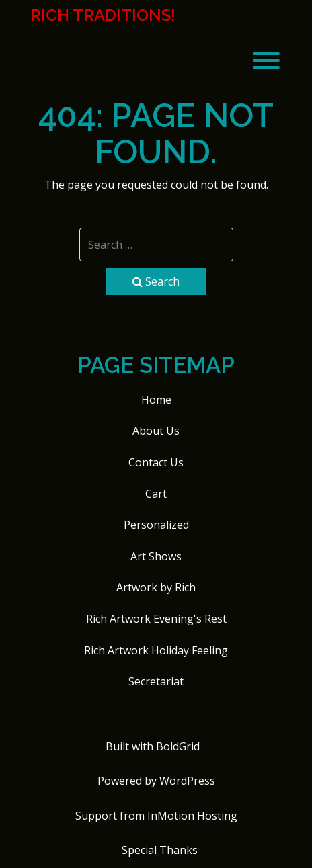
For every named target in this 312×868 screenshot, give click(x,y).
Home (156, 400)
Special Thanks (160, 850)
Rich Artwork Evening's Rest (156, 619)
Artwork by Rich (156, 587)
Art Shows (156, 556)
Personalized (156, 525)
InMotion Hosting (192, 816)
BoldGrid (178, 746)
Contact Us (156, 462)
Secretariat (156, 681)
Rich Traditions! (103, 15)
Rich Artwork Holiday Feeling (156, 650)
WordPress (187, 781)
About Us (156, 431)
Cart (156, 494)
